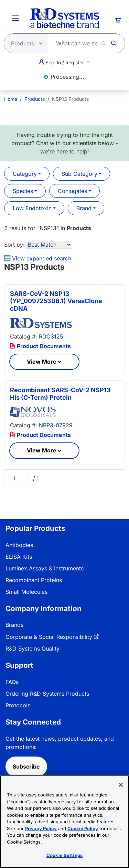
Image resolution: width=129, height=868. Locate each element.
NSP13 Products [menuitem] (70, 99)
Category (25, 174)
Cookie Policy (83, 828)
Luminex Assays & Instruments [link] (45, 568)
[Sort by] (49, 245)
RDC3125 (51, 336)
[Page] (17, 478)
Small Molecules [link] (26, 592)
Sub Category (79, 174)
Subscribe (26, 767)
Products (35, 99)
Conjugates (72, 191)
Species (23, 191)
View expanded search (38, 258)
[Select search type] (24, 43)
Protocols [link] (18, 705)
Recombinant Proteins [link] (34, 580)
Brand (84, 208)
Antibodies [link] (19, 545)
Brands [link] (14, 625)
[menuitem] (11, 99)
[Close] (121, 785)
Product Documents (40, 346)
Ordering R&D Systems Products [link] (47, 694)
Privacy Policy (41, 828)
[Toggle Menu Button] (15, 18)
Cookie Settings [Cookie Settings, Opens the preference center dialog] (64, 855)
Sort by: (14, 245)
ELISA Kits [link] (19, 557)
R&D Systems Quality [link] (33, 649)
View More (42, 362)
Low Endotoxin (32, 208)
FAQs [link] (12, 682)
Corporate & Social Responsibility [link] (49, 637)
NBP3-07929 (56, 425)
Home (11, 99)
